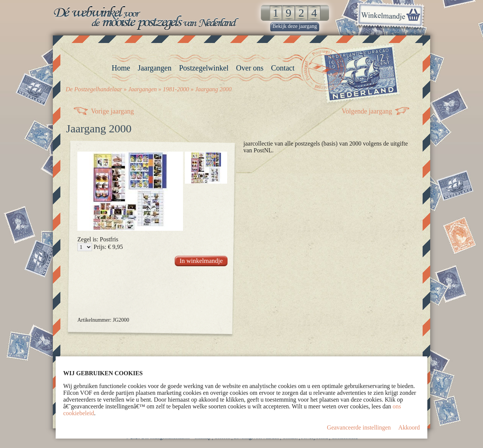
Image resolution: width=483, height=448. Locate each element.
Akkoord (409, 427)
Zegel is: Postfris (98, 239)
